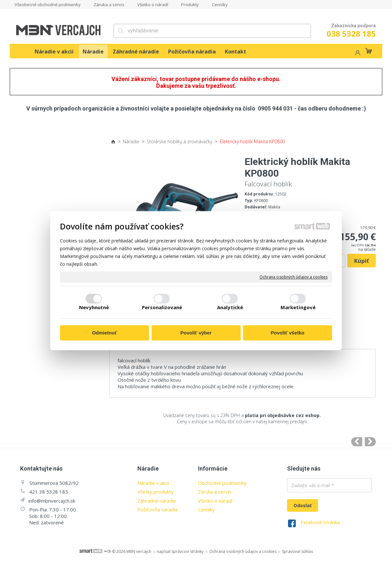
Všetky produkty (156, 492)
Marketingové (298, 307)
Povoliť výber (196, 333)
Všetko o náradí (215, 501)
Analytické (230, 307)
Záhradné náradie (157, 501)
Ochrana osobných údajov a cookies (294, 277)
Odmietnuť (104, 333)
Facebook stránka (320, 522)
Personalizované (162, 307)
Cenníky (206, 509)
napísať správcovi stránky (180, 551)
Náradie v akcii (153, 483)
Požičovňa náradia (157, 509)
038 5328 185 (351, 34)
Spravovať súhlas (297, 551)
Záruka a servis (215, 492)
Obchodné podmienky (222, 483)
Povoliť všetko (288, 333)
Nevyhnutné (94, 307)
